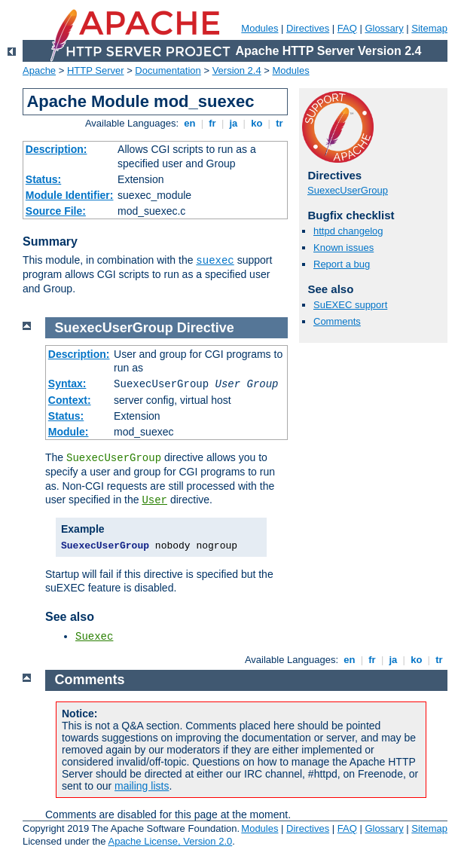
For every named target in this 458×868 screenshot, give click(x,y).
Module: (69, 432)
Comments (337, 321)
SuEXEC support (350, 305)
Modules (260, 28)
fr (213, 123)
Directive (206, 328)
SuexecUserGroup (348, 190)
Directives (308, 28)
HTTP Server (96, 70)
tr (280, 123)
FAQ (347, 28)
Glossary (384, 28)
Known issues (343, 248)
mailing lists (142, 786)
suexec (215, 261)
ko (257, 123)
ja (234, 123)
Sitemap (429, 28)
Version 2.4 (237, 70)
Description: (56, 149)
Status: (43, 179)
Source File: (56, 211)
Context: (70, 400)
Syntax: (67, 384)
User (154, 500)
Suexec (94, 637)
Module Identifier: (70, 195)
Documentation (168, 70)
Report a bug (342, 264)
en (190, 123)
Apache (39, 70)
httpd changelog (348, 231)
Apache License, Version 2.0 (170, 841)
